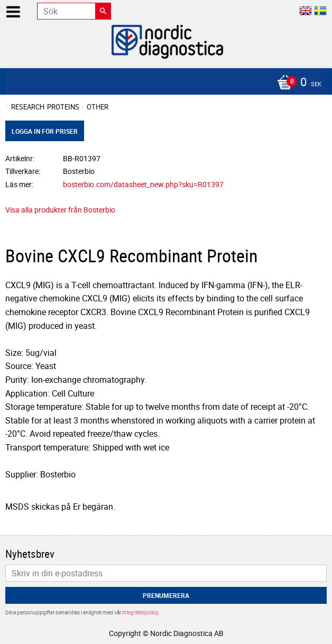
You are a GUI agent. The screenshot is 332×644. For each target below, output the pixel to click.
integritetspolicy (140, 612)
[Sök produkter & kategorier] (74, 11)
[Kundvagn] (163, 83)
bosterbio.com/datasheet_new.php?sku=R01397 (143, 184)
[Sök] (103, 11)
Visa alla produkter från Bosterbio (60, 210)
